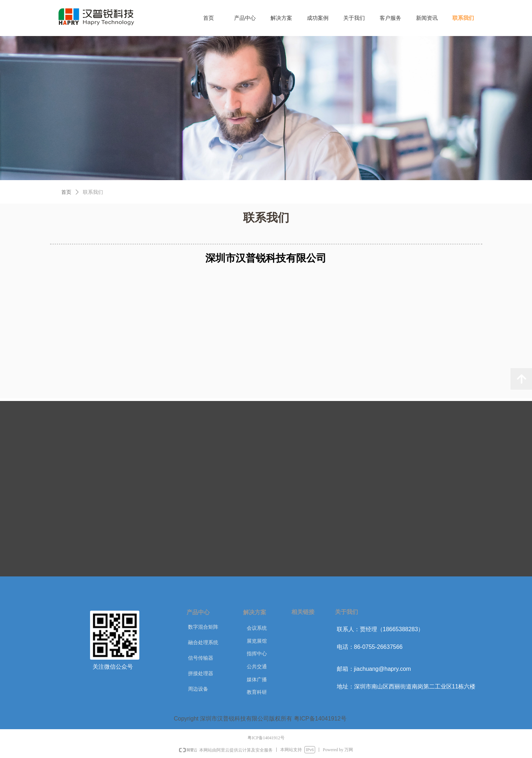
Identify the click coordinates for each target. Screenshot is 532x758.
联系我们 (93, 192)
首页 (66, 192)
